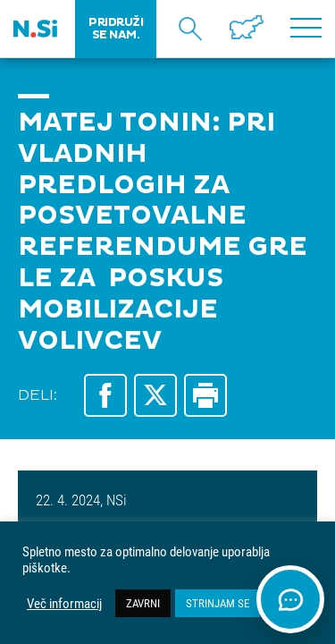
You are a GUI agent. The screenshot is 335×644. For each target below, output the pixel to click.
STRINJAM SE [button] (218, 603)
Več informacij (64, 604)
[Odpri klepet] (290, 599)
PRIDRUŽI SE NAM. (116, 29)
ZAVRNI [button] (143, 603)
